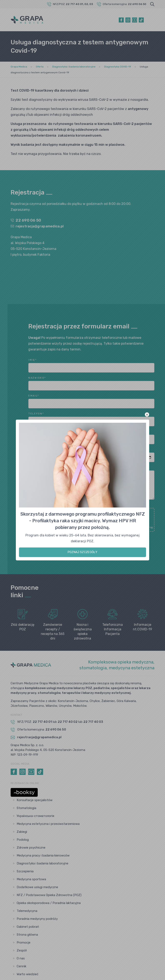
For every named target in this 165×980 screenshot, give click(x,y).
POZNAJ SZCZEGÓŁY (82, 552)
